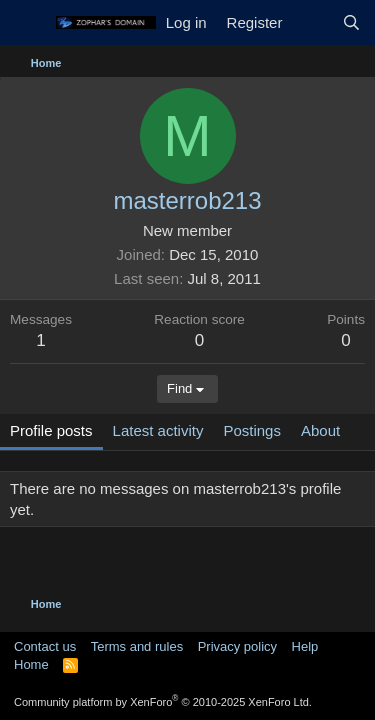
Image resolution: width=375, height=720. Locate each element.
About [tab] (320, 430)
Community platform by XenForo (163, 702)
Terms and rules (137, 646)
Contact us (45, 646)
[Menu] (27, 23)
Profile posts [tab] (51, 430)
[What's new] (311, 22)
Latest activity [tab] (158, 430)
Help (305, 646)
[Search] (351, 22)
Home (31, 664)
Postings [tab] (252, 430)
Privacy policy (237, 646)
